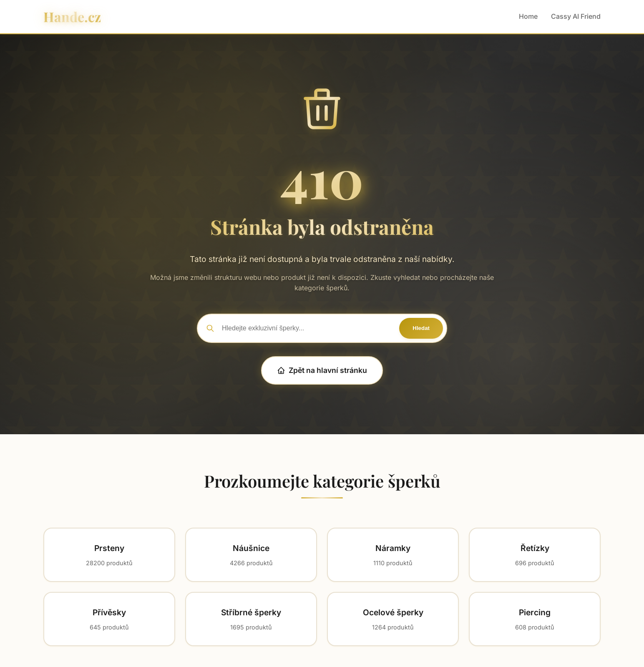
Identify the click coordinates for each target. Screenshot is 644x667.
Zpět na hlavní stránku (322, 370)
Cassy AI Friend (576, 16)
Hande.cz (72, 16)
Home (528, 16)
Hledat (421, 328)
